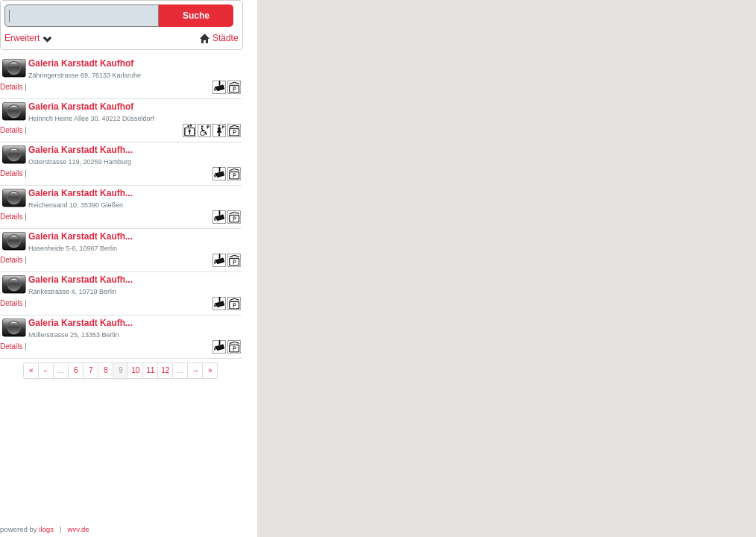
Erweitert (29, 38)
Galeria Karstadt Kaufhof (81, 63)
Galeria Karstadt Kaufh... (81, 150)
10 (135, 370)
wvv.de (79, 529)
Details (12, 87)
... (62, 370)
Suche (196, 16)
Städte (219, 38)
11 (150, 370)
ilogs (46, 529)
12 (165, 370)
